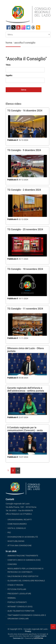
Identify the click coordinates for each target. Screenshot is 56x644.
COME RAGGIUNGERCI (17, 524)
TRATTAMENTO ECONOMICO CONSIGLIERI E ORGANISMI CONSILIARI (27, 617)
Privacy (28, 631)
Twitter (13, 27)
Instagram (23, 27)
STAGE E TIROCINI (15, 585)
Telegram (28, 27)
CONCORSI (12, 564)
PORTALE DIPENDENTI (17, 602)
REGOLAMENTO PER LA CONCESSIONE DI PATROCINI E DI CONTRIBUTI (25, 570)
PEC (9, 533)
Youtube (18, 27)
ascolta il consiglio (25, 43)
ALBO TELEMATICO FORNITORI (21, 611)
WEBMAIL (12, 598)
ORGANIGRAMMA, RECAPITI (20, 520)
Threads (33, 27)
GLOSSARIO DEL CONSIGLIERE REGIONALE (26, 581)
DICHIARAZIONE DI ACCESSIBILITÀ (23, 537)
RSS (38, 27)
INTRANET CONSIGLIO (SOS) (20, 607)
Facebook (9, 27)
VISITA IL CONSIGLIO (17, 528)
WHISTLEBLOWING (16, 541)
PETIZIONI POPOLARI (17, 589)
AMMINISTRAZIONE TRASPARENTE (23, 556)
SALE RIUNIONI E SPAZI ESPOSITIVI (23, 576)
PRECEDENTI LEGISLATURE (19, 594)
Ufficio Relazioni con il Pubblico (19, 514)
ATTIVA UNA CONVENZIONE (19, 545)
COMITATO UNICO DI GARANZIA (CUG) (24, 560)
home (9, 43)
